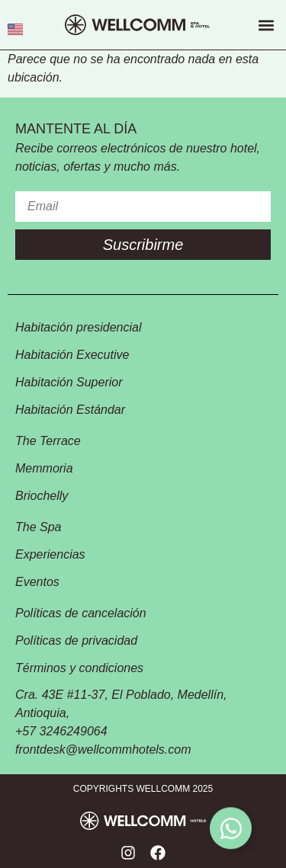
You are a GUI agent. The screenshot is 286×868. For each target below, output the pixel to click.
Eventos (37, 582)
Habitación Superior (69, 382)
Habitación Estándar (70, 410)
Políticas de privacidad (76, 641)
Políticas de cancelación (81, 613)
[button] (266, 25)
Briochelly (42, 496)
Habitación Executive (72, 355)
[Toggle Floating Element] (231, 829)
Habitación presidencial (78, 327)
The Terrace (48, 441)
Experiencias (49, 554)
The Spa (38, 527)
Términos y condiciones (79, 668)
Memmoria (44, 468)
